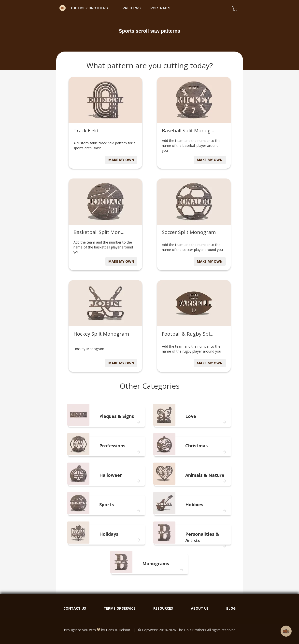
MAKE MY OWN (121, 160)
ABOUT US (200, 608)
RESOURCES (163, 608)
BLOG (231, 608)
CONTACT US (75, 608)
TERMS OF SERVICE (120, 608)
